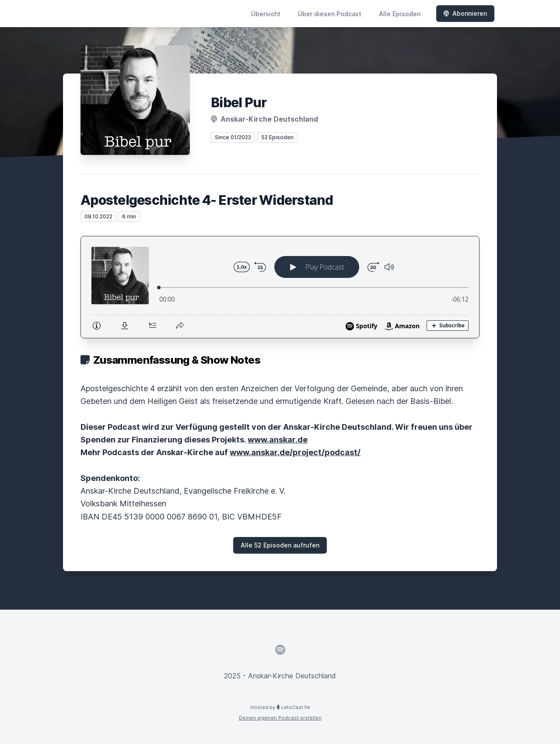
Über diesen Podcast (330, 14)
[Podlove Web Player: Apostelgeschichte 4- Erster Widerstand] (280, 287)
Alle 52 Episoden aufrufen (280, 545)
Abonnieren (465, 13)
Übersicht (266, 14)
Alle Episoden (400, 14)
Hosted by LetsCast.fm (280, 707)
